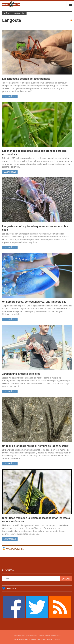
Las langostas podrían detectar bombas (26, 79)
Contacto (57, 640)
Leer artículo (10, 96)
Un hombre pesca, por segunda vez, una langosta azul (35, 302)
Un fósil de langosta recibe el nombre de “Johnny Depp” (36, 446)
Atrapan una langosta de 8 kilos (21, 374)
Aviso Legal (18, 640)
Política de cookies (30, 640)
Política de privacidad (45, 640)
